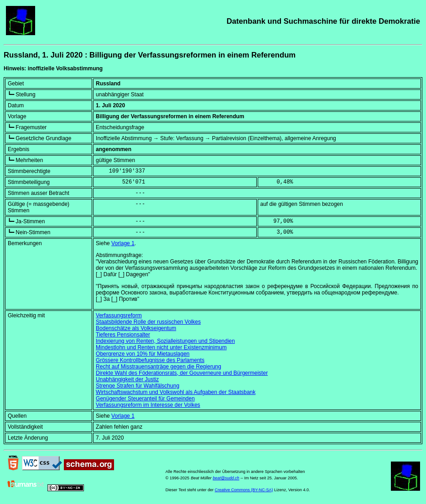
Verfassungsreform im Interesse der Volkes (148, 405)
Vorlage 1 (123, 243)
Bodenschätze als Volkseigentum (136, 328)
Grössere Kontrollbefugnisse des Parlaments (150, 360)
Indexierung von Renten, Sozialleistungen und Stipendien (165, 341)
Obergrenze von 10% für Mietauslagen (143, 354)
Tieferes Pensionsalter (123, 335)
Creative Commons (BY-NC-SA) (244, 490)
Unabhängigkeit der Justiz (127, 379)
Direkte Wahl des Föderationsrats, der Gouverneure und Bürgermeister (182, 373)
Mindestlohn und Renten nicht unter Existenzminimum (161, 347)
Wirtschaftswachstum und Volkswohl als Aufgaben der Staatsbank (176, 392)
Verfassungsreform (119, 315)
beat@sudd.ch (226, 478)
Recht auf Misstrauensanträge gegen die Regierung (158, 367)
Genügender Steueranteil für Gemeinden (145, 399)
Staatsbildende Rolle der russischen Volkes (148, 322)
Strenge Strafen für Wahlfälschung (138, 386)
